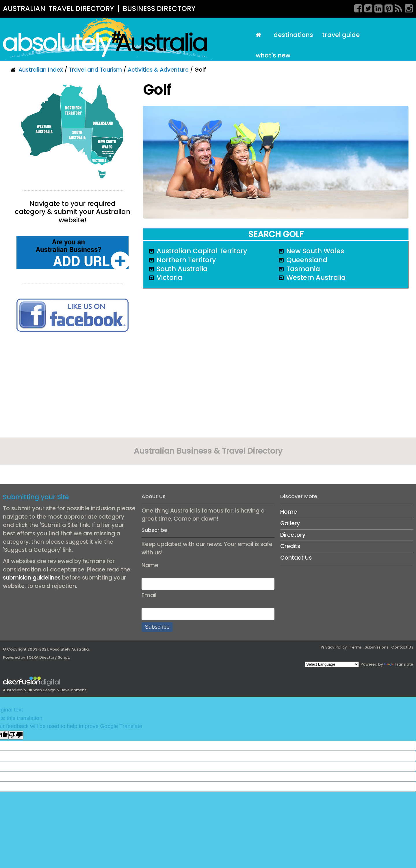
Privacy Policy (334, 647)
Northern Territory (186, 260)
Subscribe (157, 627)
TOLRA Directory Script (48, 657)
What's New (273, 55)
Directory (293, 535)
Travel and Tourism (95, 70)
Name (150, 565)
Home (289, 512)
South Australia (182, 269)
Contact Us (296, 558)
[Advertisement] (72, 387)
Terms (356, 647)
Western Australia (316, 277)
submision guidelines (32, 578)
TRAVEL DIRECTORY (81, 9)
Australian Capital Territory (202, 251)
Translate (399, 664)
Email (149, 595)
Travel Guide (341, 35)
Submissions (376, 647)
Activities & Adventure (158, 70)
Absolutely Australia (69, 649)
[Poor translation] (16, 735)
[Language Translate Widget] (332, 664)
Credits (290, 546)
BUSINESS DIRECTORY (159, 9)
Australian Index (41, 70)
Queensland (307, 260)
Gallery (290, 523)
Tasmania (303, 269)
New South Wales (315, 251)
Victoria (169, 277)
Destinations (293, 35)
